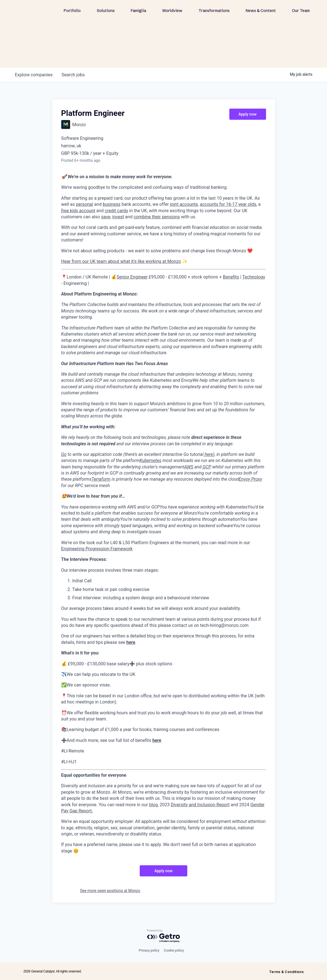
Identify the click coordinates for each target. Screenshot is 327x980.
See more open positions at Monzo (110, 891)
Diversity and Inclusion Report (200, 805)
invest (118, 217)
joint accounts (184, 204)
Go (64, 454)
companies (34, 75)
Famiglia (138, 11)
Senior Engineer (132, 277)
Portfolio (72, 11)
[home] (40, 10)
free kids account (78, 211)
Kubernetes (150, 460)
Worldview (172, 11)
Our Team (301, 11)
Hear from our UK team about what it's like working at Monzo (121, 261)
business (112, 204)
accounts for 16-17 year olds (228, 204)
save (106, 217)
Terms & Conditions (286, 972)
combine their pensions (157, 217)
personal (85, 204)
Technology (254, 277)
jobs (73, 75)
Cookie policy (174, 950)
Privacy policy (149, 950)
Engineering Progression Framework (97, 549)
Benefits (231, 277)
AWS (189, 467)
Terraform (101, 479)
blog (153, 805)
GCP (206, 467)
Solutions (106, 11)
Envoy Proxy (250, 479)
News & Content (261, 11)
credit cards (117, 211)
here (208, 454)
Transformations (214, 11)
